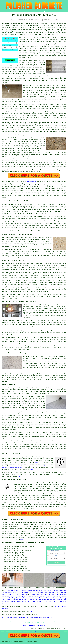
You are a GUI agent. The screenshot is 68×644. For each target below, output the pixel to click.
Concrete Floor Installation (49, 596)
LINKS (47, 11)
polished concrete (46, 26)
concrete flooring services (25, 508)
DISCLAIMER (63, 11)
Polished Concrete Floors (34, 602)
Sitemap (3, 631)
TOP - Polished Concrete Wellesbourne (15, 617)
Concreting (5, 596)
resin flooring (61, 290)
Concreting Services (59, 594)
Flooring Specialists (27, 591)
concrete (56, 192)
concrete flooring (32, 41)
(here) (37, 462)
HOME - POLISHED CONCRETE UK (34, 625)
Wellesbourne (32, 181)
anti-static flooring (51, 499)
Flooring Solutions (59, 591)
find (7, 523)
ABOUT (51, 11)
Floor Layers (6, 600)
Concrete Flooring (16, 596)
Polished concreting (9, 181)
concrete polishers (56, 189)
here (31, 470)
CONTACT (56, 11)
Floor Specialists (12, 591)
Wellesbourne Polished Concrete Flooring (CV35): (19, 24)
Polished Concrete (22, 598)
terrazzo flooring (36, 412)
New (16, 631)
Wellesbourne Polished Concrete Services (23, 543)
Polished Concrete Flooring (40, 594)
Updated (20, 631)
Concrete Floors (54, 593)
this (21, 464)
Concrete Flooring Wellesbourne (41, 617)
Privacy (65, 631)
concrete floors (37, 503)
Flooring (34, 631)
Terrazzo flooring (8, 388)
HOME (43, 11)
